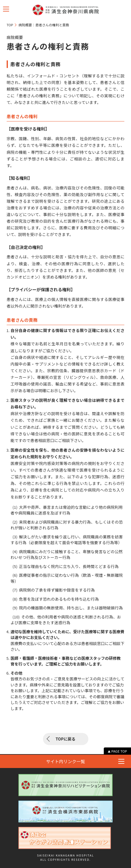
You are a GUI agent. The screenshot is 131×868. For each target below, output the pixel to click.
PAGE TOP (119, 751)
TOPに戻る (65, 739)
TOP (10, 25)
